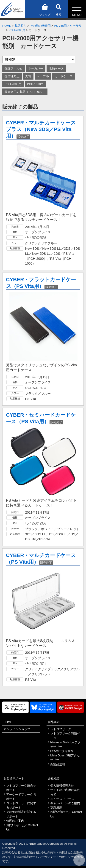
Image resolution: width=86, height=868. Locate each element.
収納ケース (56, 68)
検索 (58, 9)
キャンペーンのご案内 (65, 803)
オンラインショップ (17, 729)
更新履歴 (56, 808)
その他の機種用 (40, 26)
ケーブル (43, 76)
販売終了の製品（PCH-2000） (25, 92)
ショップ (45, 9)
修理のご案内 (15, 821)
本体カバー (36, 68)
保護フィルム (14, 68)
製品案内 (20, 26)
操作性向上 (12, 76)
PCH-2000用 (17, 30)
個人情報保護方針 (62, 786)
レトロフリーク (61, 729)
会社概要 (54, 778)
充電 (28, 76)
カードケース (64, 76)
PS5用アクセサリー (63, 751)
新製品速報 (58, 764)
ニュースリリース (62, 799)
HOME (7, 26)
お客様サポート (14, 778)
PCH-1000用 (35, 84)
